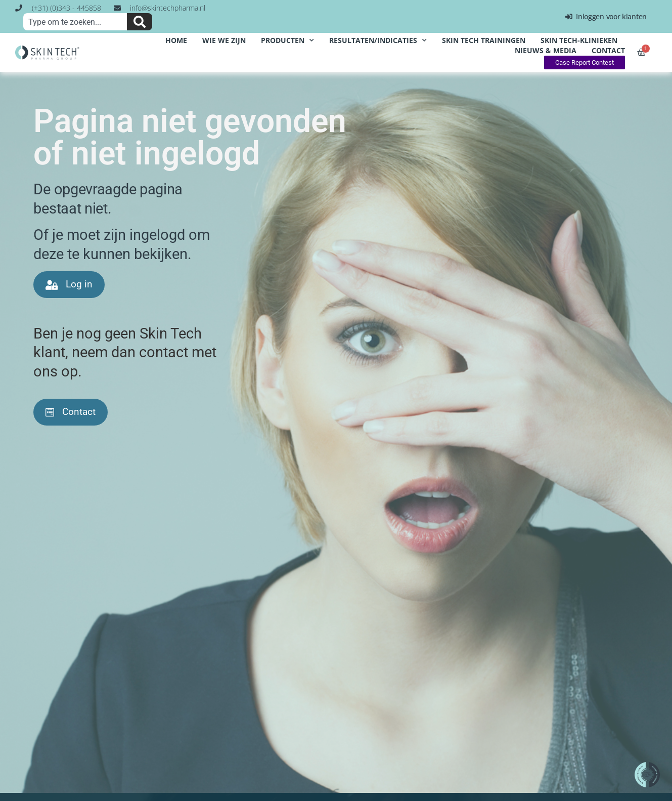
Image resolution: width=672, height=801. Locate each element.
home (176, 40)
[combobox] (75, 22)
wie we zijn (224, 40)
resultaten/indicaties (378, 40)
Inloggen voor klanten (606, 16)
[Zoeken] (140, 22)
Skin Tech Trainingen (484, 40)
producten (287, 40)
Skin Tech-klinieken (579, 40)
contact (608, 50)
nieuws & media (546, 50)
